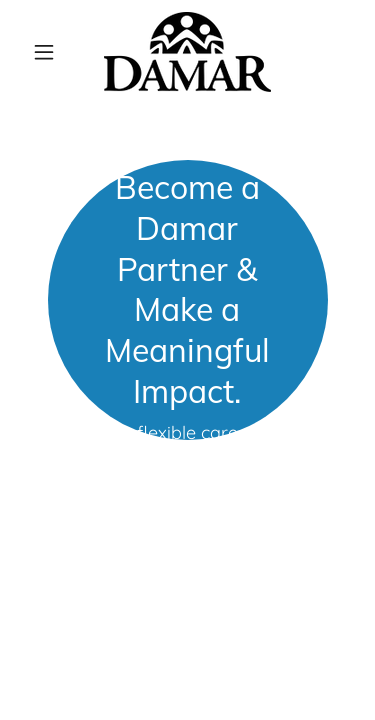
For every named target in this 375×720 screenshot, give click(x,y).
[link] (187, 52)
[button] (48, 52)
